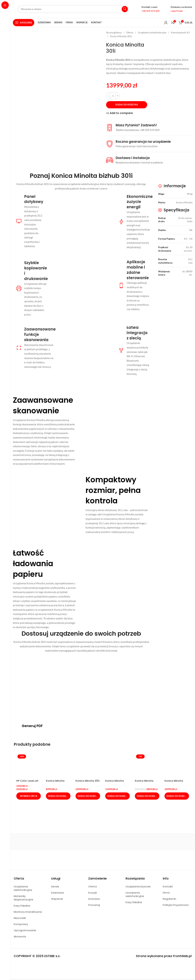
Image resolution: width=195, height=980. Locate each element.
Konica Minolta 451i (87, 781)
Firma (166, 893)
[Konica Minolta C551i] (177, 765)
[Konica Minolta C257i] (117, 765)
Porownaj (94, 905)
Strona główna (114, 32)
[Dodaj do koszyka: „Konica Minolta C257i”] (117, 796)
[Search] (73, 9)
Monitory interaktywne (28, 912)
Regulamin (169, 899)
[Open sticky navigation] (24, 23)
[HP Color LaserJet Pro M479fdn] (29, 765)
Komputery (21, 924)
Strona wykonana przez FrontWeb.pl (164, 956)
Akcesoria (20, 936)
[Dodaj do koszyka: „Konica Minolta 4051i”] (58, 796)
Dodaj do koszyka (127, 105)
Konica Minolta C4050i (144, 782)
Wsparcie (57, 899)
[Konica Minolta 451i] (88, 765)
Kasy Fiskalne (22, 906)
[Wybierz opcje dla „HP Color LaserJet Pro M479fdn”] (29, 796)
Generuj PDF (32, 726)
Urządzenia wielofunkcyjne (152, 32)
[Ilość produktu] (113, 96)
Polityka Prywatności (176, 905)
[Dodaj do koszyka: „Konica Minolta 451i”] (88, 796)
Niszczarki (20, 918)
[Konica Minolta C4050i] (147, 765)
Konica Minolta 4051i (55, 782)
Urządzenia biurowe (138, 886)
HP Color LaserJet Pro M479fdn (27, 782)
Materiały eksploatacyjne (23, 898)
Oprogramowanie (25, 930)
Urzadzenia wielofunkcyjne (135, 894)
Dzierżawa (57, 893)
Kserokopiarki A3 (180, 32)
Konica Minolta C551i (174, 782)
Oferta (130, 32)
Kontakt (168, 886)
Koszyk (93, 893)
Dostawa (94, 899)
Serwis (55, 886)
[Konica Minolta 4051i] (58, 765)
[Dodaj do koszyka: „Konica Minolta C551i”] (177, 796)
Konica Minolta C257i (114, 782)
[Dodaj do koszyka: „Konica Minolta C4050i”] (147, 796)
